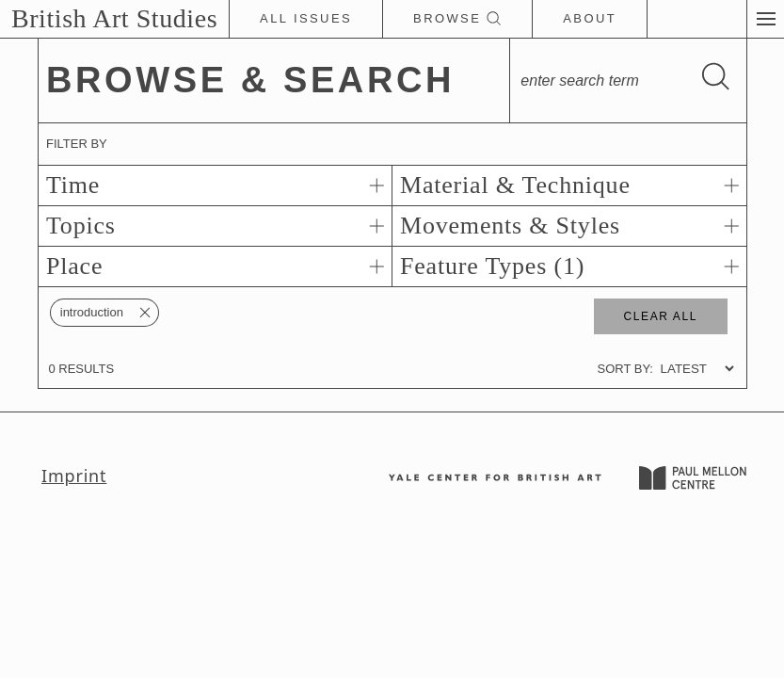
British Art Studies (114, 18)
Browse (457, 19)
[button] (765, 19)
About (590, 18)
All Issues (306, 18)
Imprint (74, 476)
